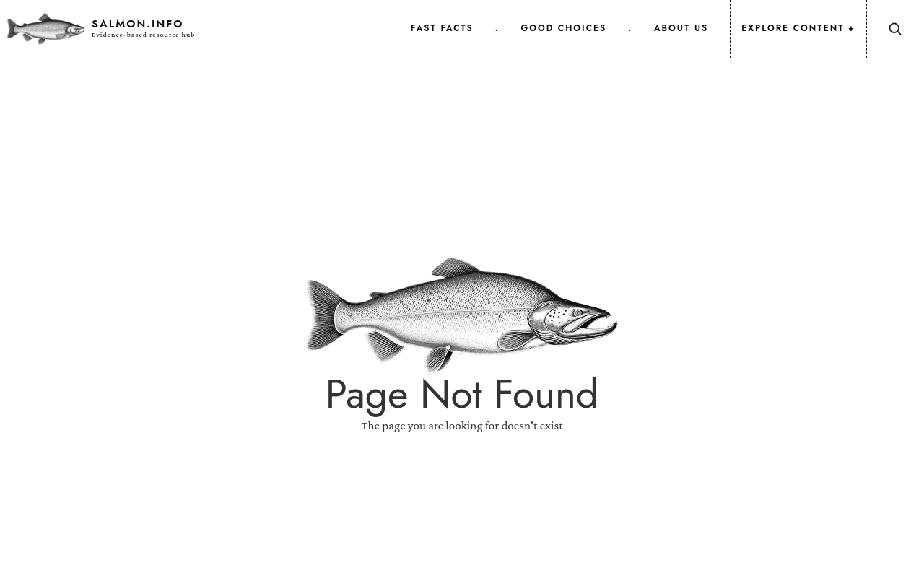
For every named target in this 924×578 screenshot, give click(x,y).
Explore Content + (798, 28)
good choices (564, 28)
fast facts (442, 28)
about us (681, 28)
